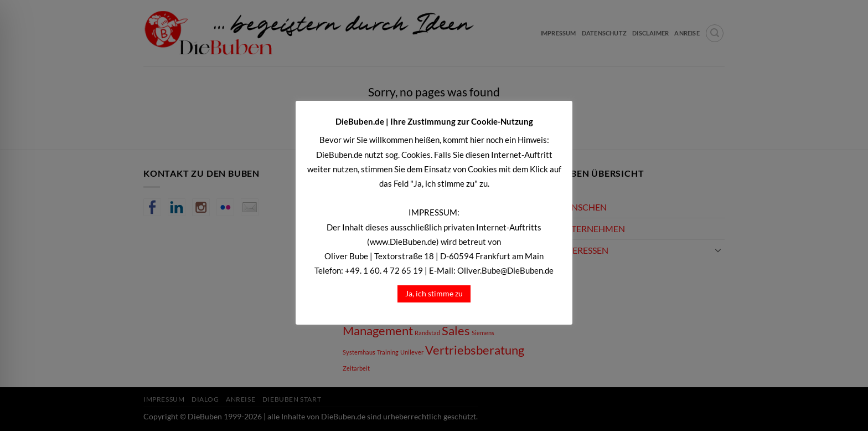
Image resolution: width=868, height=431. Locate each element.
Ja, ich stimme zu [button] (434, 293)
